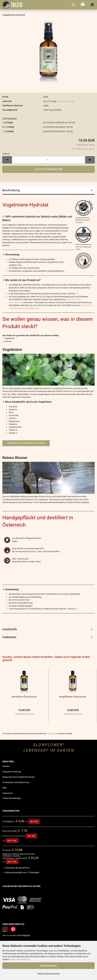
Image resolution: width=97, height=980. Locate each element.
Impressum (8, 793)
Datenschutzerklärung (20, 959)
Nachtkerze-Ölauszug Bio (24, 697)
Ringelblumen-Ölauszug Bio (73, 697)
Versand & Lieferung (12, 772)
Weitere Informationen (49, 974)
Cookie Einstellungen (12, 798)
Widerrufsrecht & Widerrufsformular (18, 777)
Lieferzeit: (7, 101)
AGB (4, 788)
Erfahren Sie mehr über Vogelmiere (26, 443)
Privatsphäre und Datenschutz (16, 782)
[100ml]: (6, 154)
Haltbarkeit (9, 637)
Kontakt (6, 766)
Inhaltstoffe (10, 629)
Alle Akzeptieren (48, 966)
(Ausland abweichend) (65, 101)
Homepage (51, 734)
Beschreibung (11, 190)
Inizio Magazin (24, 935)
